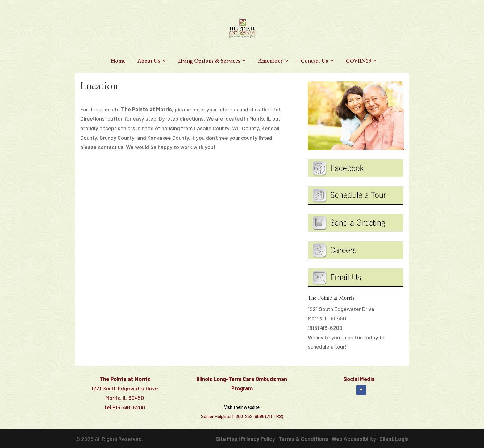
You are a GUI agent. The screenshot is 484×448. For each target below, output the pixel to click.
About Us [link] (149, 61)
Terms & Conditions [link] (303, 439)
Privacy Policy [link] (258, 439)
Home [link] (118, 61)
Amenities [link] (270, 61)
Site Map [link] (227, 439)
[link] (243, 28)
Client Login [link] (394, 439)
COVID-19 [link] (358, 61)
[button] (361, 390)
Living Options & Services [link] (209, 61)
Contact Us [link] (314, 61)
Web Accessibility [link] (354, 439)
